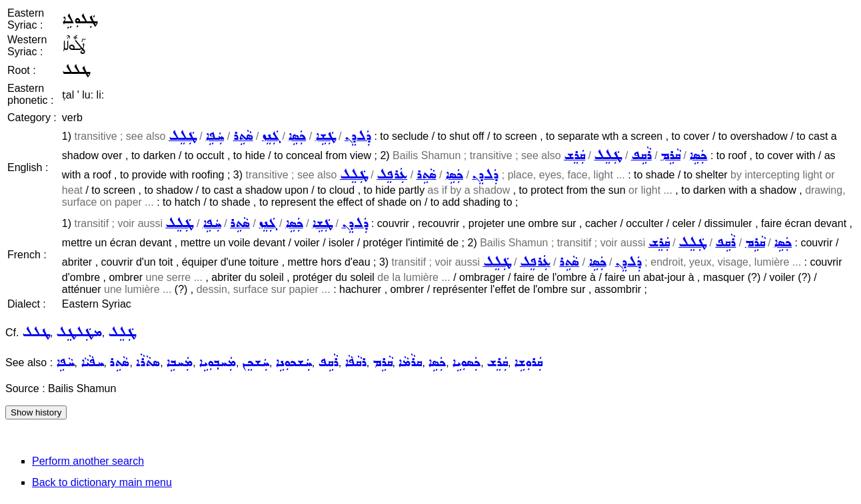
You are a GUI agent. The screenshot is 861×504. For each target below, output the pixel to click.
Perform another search (88, 461)
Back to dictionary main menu (102, 482)
